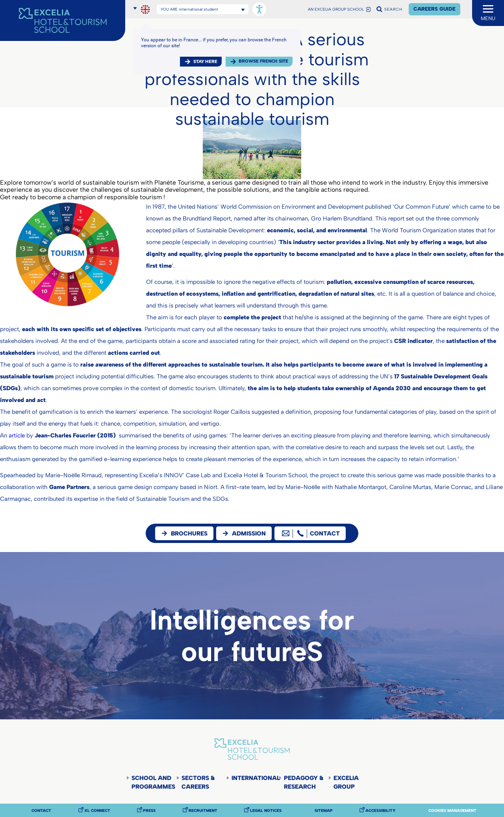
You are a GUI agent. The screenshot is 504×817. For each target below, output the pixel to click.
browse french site (263, 61)
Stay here (205, 62)
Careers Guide (435, 9)
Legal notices (266, 811)
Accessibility (380, 811)
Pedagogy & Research (304, 782)
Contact (41, 811)
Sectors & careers (198, 782)
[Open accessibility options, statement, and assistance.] (259, 9)
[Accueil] (63, 20)
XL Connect (97, 811)
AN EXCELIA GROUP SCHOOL (336, 9)
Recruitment (203, 811)
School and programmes (153, 782)
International (255, 778)
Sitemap (324, 811)
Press (149, 811)
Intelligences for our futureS (252, 636)
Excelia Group (346, 782)
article (17, 435)
